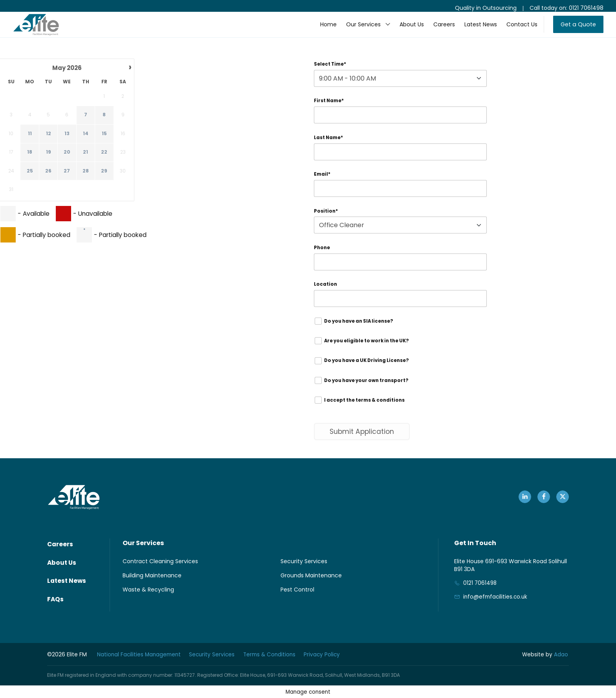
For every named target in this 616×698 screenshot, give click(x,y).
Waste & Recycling (148, 600)
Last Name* (329, 140)
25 (30, 171)
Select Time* (331, 65)
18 (30, 153)
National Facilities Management (139, 654)
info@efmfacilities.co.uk (496, 608)
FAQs (56, 601)
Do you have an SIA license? (357, 327)
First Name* (330, 102)
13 (67, 134)
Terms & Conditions (276, 654)
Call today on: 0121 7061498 (566, 8)
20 (67, 153)
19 (49, 153)
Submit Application (364, 442)
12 (49, 134)
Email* (323, 177)
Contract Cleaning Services (160, 572)
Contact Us (514, 30)
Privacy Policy (331, 654)
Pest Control (297, 600)
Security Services (304, 572)
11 (30, 134)
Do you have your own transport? (365, 389)
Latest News (473, 30)
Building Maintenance (152, 586)
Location (326, 290)
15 (104, 134)
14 (86, 134)
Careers (437, 30)
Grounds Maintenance (311, 586)
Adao (546, 654)
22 (104, 153)
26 (48, 171)
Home (321, 30)
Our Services (356, 30)
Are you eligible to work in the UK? (365, 348)
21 (85, 153)
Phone (322, 252)
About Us (404, 30)
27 (67, 171)
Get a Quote (575, 30)
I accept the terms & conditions (362, 410)
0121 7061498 (480, 594)
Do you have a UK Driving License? (366, 368)
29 (104, 171)
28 (86, 171)
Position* (326, 215)
